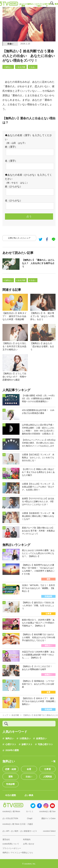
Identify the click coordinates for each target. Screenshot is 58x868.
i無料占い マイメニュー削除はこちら (18, 853)
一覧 (53, 761)
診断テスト (27, 744)
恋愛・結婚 (11, 769)
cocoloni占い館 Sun (47, 811)
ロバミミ (30, 811)
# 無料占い (8, 67)
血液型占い (41, 738)
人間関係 (47, 777)
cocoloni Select (49, 831)
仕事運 (47, 769)
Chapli (30, 818)
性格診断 (11, 784)
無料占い (10, 738)
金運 (29, 769)
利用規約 (27, 839)
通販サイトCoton (48, 818)
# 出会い (33, 67)
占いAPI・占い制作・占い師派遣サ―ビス (20, 831)
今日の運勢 (11, 795)
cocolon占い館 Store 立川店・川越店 (18, 824)
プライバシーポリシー (12, 848)
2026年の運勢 (12, 750)
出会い (10, 44)
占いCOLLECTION (10, 818)
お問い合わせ (29, 844)
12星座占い (25, 738)
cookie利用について (11, 844)
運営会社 (6, 839)
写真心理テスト (45, 744)
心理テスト (11, 744)
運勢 (11, 777)
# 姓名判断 (21, 67)
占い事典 (29, 795)
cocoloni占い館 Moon (11, 811)
